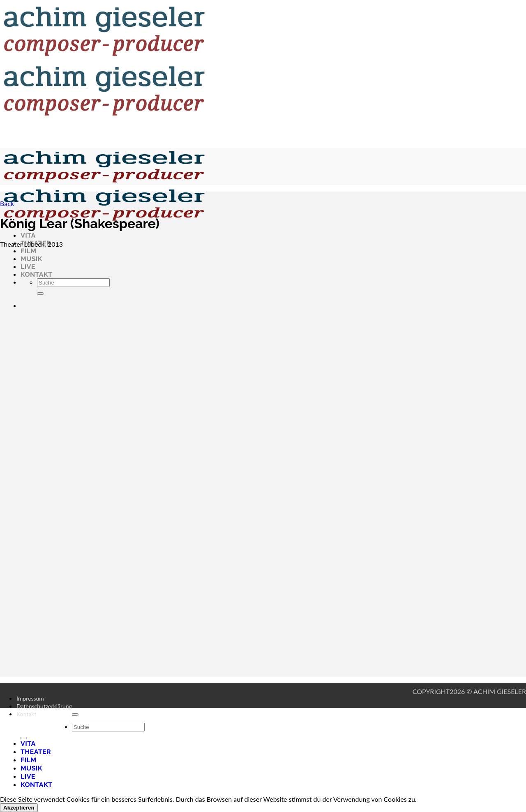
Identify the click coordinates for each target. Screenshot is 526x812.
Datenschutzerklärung (44, 706)
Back (7, 203)
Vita (28, 235)
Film (29, 251)
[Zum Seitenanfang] (75, 715)
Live (28, 776)
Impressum (30, 698)
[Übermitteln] (24, 738)
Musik (31, 768)
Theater (36, 752)
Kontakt (27, 714)
